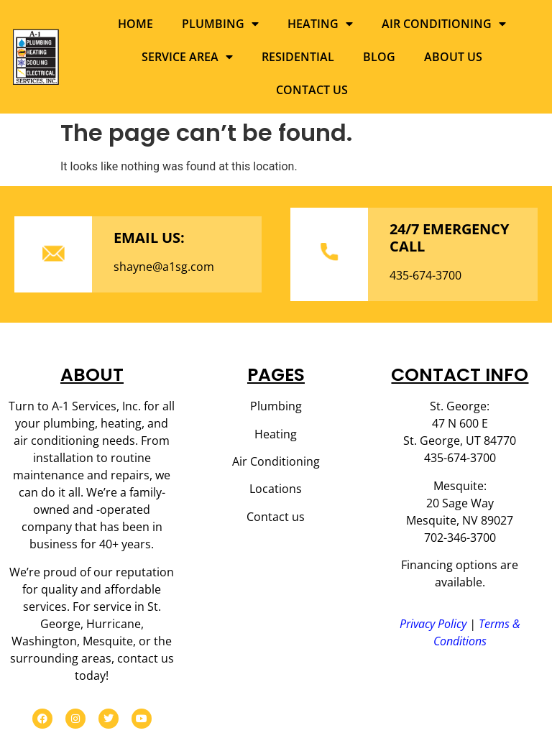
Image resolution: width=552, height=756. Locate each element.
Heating (320, 24)
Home (135, 24)
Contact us (312, 90)
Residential (298, 57)
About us (453, 57)
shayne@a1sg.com (164, 267)
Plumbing (220, 24)
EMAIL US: (149, 238)
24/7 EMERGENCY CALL (449, 238)
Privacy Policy (433, 624)
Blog (379, 57)
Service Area (187, 57)
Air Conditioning (444, 24)
